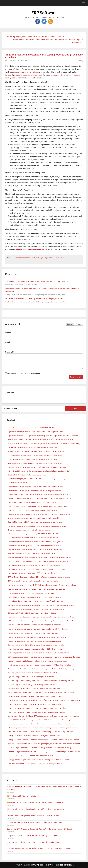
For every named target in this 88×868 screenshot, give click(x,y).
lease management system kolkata (19, 673)
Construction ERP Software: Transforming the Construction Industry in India (35, 822)
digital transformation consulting (49, 518)
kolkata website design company (63, 669)
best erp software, (58, 451)
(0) (81, 61)
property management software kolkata (48, 704)
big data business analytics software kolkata (48, 455)
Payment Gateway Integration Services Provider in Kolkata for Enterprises (34, 816)
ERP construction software (48, 534)
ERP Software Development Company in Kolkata (55, 585)
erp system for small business (64, 617)
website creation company (62, 748)
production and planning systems (19, 700)
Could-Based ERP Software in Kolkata (20, 499)
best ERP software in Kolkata (18, 451)
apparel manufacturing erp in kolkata (40, 436)
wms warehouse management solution (51, 764)
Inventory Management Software (67, 657)
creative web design (41, 499)
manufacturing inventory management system (25, 681)
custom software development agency (43, 502)
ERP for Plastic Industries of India (19, 569)
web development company (69, 744)
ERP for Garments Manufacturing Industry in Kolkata (25, 557)
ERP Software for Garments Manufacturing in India (25, 597)
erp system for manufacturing (43, 617)
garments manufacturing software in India (50, 645)
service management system (44, 724)
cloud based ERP (64, 471)
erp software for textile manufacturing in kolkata (23, 609)
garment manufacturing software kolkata (48, 641)
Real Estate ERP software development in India (41, 716)
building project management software (52, 467)
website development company (18, 756)
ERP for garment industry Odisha (44, 554)
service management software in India (20, 724)
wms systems (32, 764)
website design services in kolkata (68, 752)
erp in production (53, 581)
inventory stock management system (20, 665)
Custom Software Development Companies (24, 506)
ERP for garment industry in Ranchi (19, 554)
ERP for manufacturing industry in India (21, 565)
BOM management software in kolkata (45, 459)
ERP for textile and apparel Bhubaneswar (21, 573)
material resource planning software (20, 689)
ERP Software (44, 13)
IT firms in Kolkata (29, 669)
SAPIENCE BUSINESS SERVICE (59, 865)
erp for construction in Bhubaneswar (50, 550)
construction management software (21, 495)
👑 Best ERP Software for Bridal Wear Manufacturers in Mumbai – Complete (35, 803)
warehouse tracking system (69, 740)
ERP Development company (18, 538)
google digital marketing (16, 649)
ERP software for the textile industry (53, 609)
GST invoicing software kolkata (18, 657)
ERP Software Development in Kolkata (22, 589)
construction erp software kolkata (19, 491)
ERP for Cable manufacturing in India (20, 546)
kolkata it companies (44, 669)
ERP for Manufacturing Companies (35, 561)
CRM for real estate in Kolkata (18, 502)
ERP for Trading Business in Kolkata (21, 577)
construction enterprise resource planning (56, 479)
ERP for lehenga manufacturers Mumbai (58, 557)
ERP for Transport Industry (46, 577)
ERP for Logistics (14, 561)
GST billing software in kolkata (19, 653)
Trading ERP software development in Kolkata (23, 736)
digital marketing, (64, 514)
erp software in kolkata (49, 613)
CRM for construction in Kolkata (60, 499)
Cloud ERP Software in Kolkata (19, 475)
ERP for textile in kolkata (46, 573)
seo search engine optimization (66, 720)
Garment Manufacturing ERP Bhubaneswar (46, 625)
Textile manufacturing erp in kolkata (48, 732)
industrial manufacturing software (41, 657)
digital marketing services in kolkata (45, 514)
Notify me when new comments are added (23, 373)
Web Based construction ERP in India (20, 744)
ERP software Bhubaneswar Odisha (20, 585)
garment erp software (69, 621)
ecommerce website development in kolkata (51, 526)
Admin (22, 61)
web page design (59, 75)
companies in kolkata (39, 475)
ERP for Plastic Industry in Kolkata (43, 569)
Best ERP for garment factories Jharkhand (45, 444)
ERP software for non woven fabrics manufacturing (25, 605)
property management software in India (21, 704)
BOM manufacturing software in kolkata (21, 463)
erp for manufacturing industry (59, 561)
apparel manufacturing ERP (17, 436)
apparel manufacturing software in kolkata (22, 432)
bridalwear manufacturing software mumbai (22, 467)
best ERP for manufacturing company (20, 448)
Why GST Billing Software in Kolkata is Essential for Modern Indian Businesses (36, 809)
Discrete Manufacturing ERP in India (21, 522)
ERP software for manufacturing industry (48, 601)
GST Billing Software (54, 649)
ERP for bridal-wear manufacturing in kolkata (49, 542)
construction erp (13, 428)
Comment (70, 324)
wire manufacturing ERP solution (48, 760)
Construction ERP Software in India (50, 487)
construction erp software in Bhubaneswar (22, 487)
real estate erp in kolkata (16, 716)
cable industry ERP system (17, 471)
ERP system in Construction (17, 621)
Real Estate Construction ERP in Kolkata (52, 712)
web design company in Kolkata (46, 744)
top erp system (68, 732)
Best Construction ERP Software (19, 444)
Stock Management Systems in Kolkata (21, 732)
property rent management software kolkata (22, 712)
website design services (57, 258)
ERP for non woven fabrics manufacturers (49, 565)
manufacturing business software (43, 677)
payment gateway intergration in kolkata (21, 696)
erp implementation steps (37, 581)
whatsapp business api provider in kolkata (22, 760)
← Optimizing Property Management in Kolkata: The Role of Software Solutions (34, 37)
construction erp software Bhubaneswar (43, 483)
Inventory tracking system (43, 665)
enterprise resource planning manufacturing (22, 534)
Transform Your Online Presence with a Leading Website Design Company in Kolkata (44, 56)
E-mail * (8, 342)
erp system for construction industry (20, 617)
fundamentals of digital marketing (50, 621)
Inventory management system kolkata (54, 661)
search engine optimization (29, 428)
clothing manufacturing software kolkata (42, 471)
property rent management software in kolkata (50, 708)
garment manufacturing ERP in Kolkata (51, 629)
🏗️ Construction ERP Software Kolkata (21, 796)
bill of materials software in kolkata (19, 459)
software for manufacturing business (45, 728)
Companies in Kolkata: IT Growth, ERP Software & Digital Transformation (34, 836)
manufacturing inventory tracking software (58, 681)
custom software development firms (54, 506)
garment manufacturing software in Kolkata (51, 637)
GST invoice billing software (42, 653)
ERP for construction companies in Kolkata (22, 550)
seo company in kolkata (16, 720)
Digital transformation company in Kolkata (22, 518)
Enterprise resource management (19, 530)
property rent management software (20, 708)
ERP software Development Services (51, 589)
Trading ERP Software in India (50, 736)
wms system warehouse (17, 764)
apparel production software (65, 440)
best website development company (20, 455)
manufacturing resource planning (20, 685)
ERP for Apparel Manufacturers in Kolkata (44, 538)
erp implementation (64, 577)
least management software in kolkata (45, 673)
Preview (79, 324)
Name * (8, 333)
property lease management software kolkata (65, 700)
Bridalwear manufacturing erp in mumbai (49, 463)
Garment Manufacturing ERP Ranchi (20, 633)
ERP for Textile (61, 569)
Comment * (10, 352)
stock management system (68, 728)
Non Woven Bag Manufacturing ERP (47, 688)
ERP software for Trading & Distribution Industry (24, 613)
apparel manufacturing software (43, 440)
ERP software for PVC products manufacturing (58, 605)
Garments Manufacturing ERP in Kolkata (21, 645)
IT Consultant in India (15, 669)
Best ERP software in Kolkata (41, 451)
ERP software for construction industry (40, 593)
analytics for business (47, 428)
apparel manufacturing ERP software (66, 436)
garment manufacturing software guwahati (22, 637)
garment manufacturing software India (20, 641)
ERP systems (32, 621)
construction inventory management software (46, 491)
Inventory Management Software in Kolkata (24, 661)
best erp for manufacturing (70, 444)
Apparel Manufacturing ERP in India (50, 432)
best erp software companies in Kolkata (47, 448)
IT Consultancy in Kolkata (63, 665)
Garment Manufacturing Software (46, 633)
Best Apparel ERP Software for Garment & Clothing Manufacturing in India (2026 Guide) (39, 829)
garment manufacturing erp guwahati (20, 629)
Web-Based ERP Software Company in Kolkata (36, 748)
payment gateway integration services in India (59, 693)
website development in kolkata (42, 756)
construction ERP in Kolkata (18, 483)
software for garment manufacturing (20, 728)
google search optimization (35, 649)
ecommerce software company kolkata (49, 522)
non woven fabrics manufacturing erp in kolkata (25, 692)
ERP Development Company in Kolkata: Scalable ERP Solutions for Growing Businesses (40, 849)
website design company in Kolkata (24, 72)
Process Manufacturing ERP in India (49, 696)
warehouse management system (44, 740)
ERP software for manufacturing (20, 601)
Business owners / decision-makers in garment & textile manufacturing (33, 842)
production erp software (40, 700)
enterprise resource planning (41, 530)
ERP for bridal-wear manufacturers (19, 542)
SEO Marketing (49, 720)
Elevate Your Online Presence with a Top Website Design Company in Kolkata (34, 299)
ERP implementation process (17, 581)
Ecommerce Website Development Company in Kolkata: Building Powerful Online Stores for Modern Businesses (44, 788)
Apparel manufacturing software (20, 440)
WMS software (65, 760)
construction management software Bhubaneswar (52, 495)
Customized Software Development (21, 510)
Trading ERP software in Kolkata (18, 740)
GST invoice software (62, 653)
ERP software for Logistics (52, 597)
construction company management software (24, 479)
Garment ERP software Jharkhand (19, 625)
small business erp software (65, 724)
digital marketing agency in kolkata (47, 510)
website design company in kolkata (24, 258)
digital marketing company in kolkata (20, 514)
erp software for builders (16, 593)
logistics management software (19, 677)
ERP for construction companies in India (47, 546)
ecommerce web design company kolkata (21, 526)
